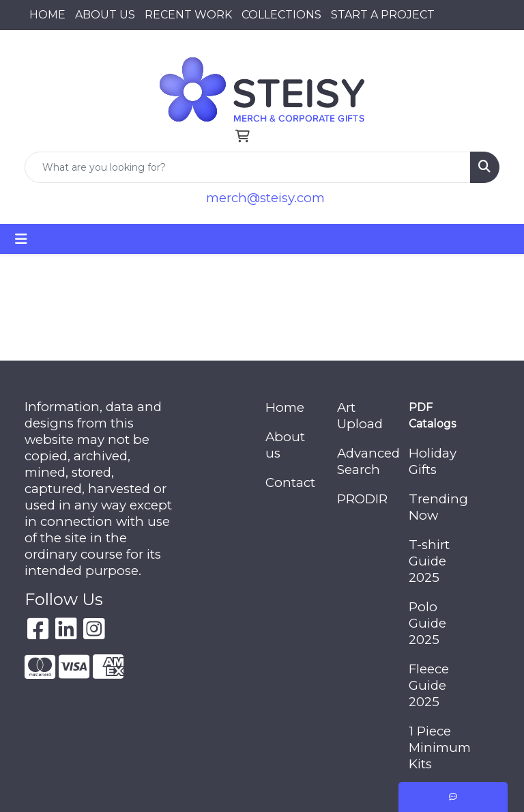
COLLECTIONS (281, 15)
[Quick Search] (248, 167)
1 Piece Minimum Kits (436, 747)
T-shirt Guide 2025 (429, 561)
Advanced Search (365, 461)
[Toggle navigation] (21, 239)
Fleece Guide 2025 (429, 685)
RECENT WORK (188, 15)
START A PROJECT (383, 15)
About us (285, 445)
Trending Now (436, 507)
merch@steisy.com (265, 198)
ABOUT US (105, 15)
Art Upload (360, 416)
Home (285, 407)
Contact (290, 482)
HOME (47, 15)
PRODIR (362, 499)
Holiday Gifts (433, 461)
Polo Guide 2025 (427, 623)
